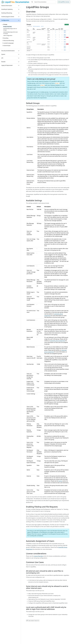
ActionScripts (7, 46)
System (3, 54)
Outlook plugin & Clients (8, 17)
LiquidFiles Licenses (64, 2)
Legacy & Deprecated (7, 65)
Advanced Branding (9, 41)
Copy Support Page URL (33, 620)
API (2, 58)
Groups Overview (7, 27)
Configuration (5, 20)
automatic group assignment (58, 341)
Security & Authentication (8, 51)
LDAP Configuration (8, 35)
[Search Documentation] (45, 2)
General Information (7, 6)
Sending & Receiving (7, 13)
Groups (5, 24)
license (60, 481)
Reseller (3, 62)
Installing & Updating (7, 9)
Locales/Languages (8, 43)
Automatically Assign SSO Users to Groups (11, 33)
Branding (6, 38)
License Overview (38, 556)
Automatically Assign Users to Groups (10, 29)
